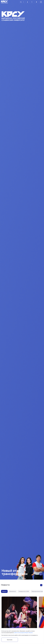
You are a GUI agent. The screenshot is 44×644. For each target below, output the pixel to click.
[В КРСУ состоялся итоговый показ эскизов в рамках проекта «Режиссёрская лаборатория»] (19, 620)
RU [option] (21, 2)
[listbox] (22, 2)
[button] (18, 579)
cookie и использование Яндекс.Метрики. (23, 633)
